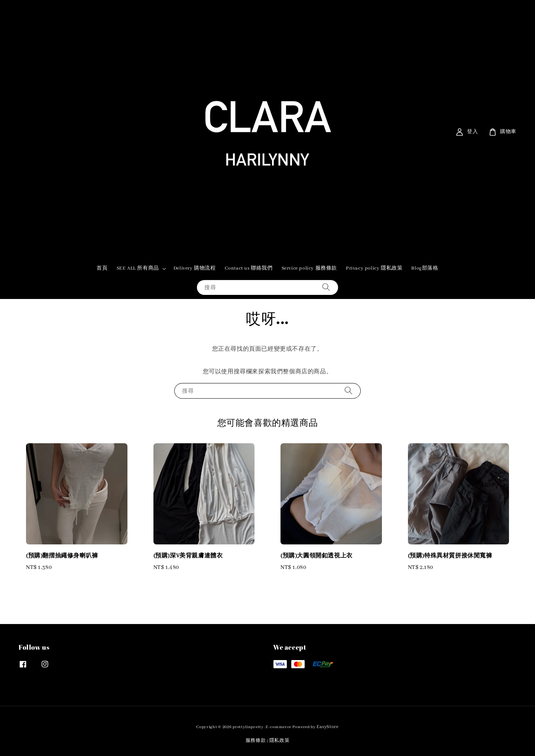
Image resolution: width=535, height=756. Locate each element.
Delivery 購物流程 (195, 268)
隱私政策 (280, 741)
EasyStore (328, 727)
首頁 (102, 268)
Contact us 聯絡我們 (249, 268)
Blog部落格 (425, 268)
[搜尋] (326, 287)
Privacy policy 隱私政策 (374, 268)
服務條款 (256, 741)
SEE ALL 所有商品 (138, 268)
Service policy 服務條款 (309, 268)
